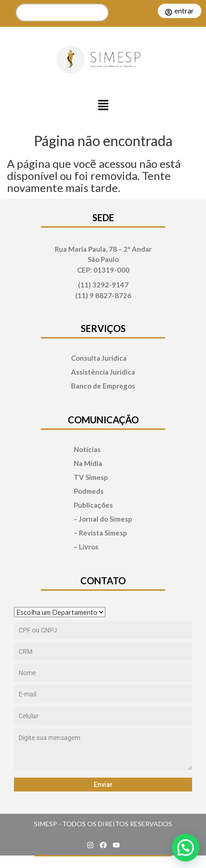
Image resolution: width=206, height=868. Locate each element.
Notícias (87, 450)
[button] (103, 106)
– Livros (86, 547)
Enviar (103, 785)
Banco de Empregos (103, 386)
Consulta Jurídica (99, 358)
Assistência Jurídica (103, 372)
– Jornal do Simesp (103, 519)
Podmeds (89, 491)
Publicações (93, 505)
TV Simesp (91, 477)
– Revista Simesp (100, 533)
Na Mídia (88, 463)
